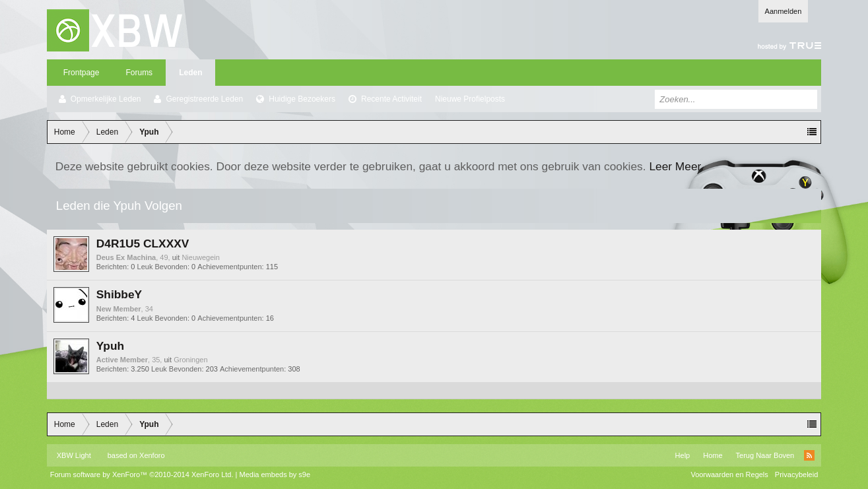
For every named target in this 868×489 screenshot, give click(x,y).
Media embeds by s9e (275, 474)
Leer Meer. (676, 166)
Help (683, 455)
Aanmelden (784, 11)
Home (713, 455)
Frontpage (82, 73)
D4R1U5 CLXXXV (143, 244)
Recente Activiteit (391, 99)
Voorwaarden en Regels (729, 474)
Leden (190, 73)
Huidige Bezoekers (302, 99)
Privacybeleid (796, 474)
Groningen (190, 360)
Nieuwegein (200, 257)
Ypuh (110, 346)
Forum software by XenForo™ (142, 474)
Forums (139, 73)
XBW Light (74, 455)
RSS (809, 455)
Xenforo (152, 455)
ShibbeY (119, 294)
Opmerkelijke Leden (106, 99)
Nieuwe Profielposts (470, 99)
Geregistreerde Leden (204, 99)
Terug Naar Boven (765, 455)
